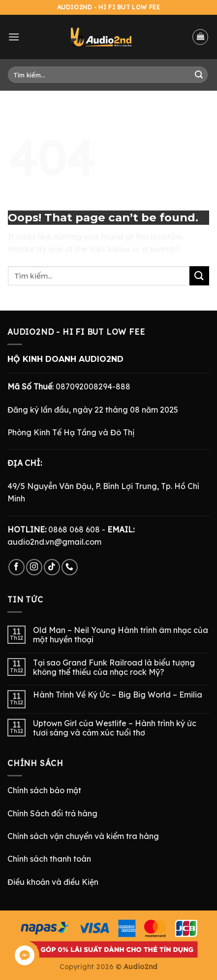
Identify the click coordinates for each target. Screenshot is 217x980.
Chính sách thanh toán (49, 859)
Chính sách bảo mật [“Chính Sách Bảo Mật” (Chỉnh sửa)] (44, 790)
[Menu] (14, 37)
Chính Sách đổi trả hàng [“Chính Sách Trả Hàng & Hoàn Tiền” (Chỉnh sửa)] (52, 813)
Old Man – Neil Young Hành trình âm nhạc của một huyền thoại (121, 635)
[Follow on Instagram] (34, 567)
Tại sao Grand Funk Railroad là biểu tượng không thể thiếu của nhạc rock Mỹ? (114, 667)
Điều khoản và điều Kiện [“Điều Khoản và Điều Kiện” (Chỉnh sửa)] (53, 882)
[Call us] (70, 567)
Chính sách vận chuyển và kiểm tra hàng (83, 836)
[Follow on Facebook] (16, 567)
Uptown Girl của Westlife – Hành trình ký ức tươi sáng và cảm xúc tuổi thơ (115, 728)
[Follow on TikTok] (52, 567)
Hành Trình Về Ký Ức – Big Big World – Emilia (118, 695)
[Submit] (199, 75)
